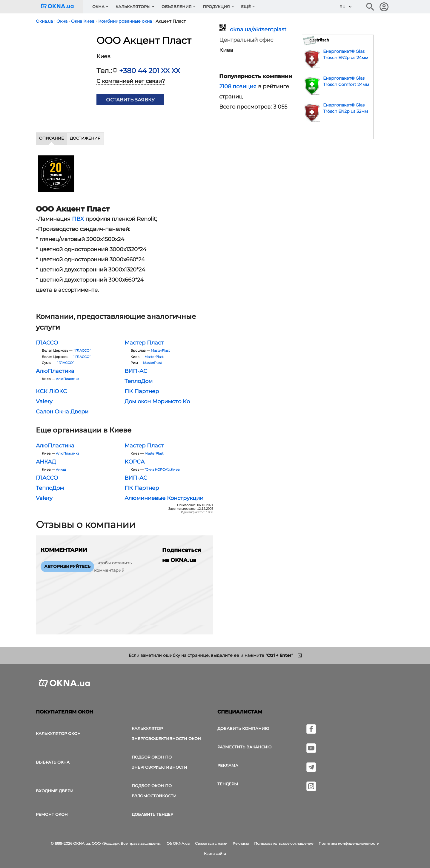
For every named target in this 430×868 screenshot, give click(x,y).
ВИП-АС (136, 371)
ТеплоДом (139, 381)
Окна (98, 7)
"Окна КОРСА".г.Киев (162, 470)
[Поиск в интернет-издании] (370, 7)
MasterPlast (160, 351)
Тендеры (228, 784)
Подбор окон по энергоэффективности (159, 762)
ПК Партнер (142, 391)
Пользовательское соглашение (284, 843)
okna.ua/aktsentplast (258, 30)
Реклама (228, 765)
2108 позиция (238, 87)
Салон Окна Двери (62, 412)
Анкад (61, 470)
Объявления (177, 7)
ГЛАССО (47, 343)
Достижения (85, 138)
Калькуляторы (133, 7)
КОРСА (135, 462)
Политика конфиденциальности (349, 843)
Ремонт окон (52, 814)
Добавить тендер (152, 814)
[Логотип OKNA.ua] (62, 7)
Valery (44, 401)
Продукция (216, 7)
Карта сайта (215, 854)
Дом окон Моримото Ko (157, 401)
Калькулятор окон (58, 733)
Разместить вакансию (244, 747)
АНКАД (46, 462)
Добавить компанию (243, 728)
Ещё (246, 7)
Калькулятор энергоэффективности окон (166, 733)
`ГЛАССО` (82, 351)
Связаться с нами (211, 843)
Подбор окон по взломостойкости (154, 791)
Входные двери (55, 791)
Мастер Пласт (144, 343)
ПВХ (78, 219)
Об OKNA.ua (178, 843)
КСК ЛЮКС (51, 391)
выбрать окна (53, 762)
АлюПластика (55, 371)
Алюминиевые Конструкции (164, 498)
